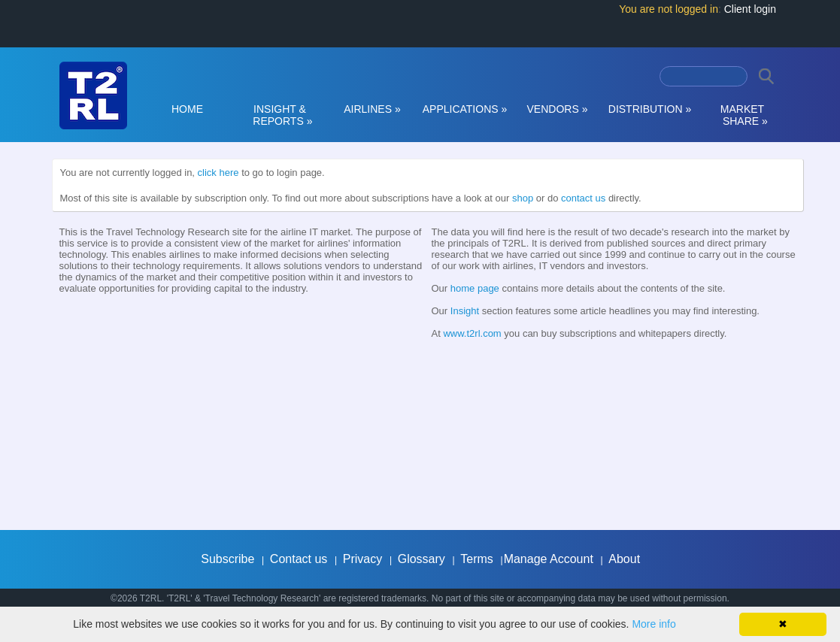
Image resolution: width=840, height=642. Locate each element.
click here (218, 173)
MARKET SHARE (742, 115)
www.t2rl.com (472, 333)
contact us (583, 198)
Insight (465, 311)
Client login (750, 9)
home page (475, 288)
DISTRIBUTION (650, 109)
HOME (187, 109)
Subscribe (227, 559)
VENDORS (558, 109)
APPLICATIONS (465, 109)
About (624, 559)
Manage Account (549, 559)
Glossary (422, 559)
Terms (477, 559)
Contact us (299, 559)
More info (654, 624)
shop (523, 198)
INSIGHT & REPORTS (280, 115)
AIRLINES (372, 109)
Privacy (362, 559)
